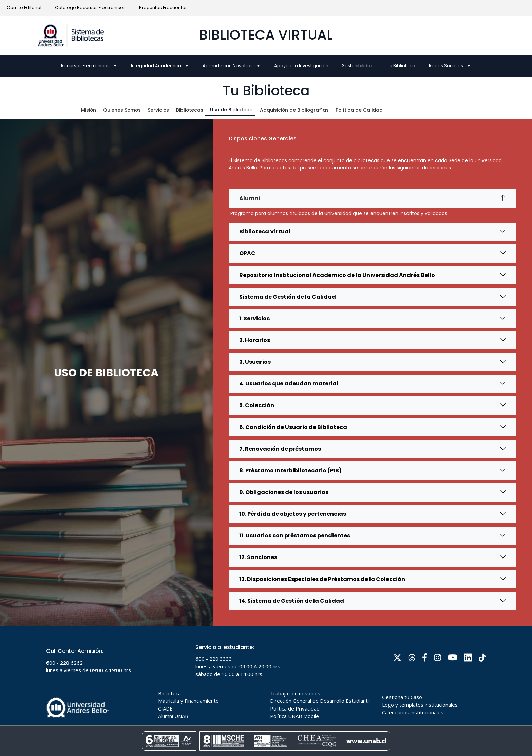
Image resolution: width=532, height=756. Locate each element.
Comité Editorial (24, 8)
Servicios (161, 110)
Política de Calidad (368, 110)
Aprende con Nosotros (232, 66)
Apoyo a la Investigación (301, 66)
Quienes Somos (124, 110)
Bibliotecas (192, 110)
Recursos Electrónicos (89, 66)
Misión (90, 110)
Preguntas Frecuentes (163, 8)
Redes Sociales (450, 66)
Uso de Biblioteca (235, 109)
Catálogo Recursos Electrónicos (90, 8)
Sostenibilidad (358, 66)
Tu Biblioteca (401, 66)
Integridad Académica (160, 66)
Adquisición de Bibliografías (300, 110)
